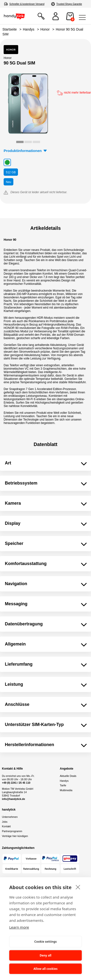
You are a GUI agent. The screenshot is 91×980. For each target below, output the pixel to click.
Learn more (19, 927)
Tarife (63, 785)
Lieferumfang (19, 664)
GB (11, 172)
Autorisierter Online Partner (72, 4)
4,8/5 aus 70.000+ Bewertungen (26, 4)
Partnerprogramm (12, 831)
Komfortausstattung (26, 564)
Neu (8, 182)
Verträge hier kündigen (15, 836)
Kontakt (6, 826)
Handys (29, 29)
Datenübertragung (24, 624)
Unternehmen (10, 817)
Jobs (5, 822)
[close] (78, 887)
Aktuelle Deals (68, 776)
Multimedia (66, 790)
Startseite (10, 29)
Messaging (16, 604)
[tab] (20, 142)
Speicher (14, 543)
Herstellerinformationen (29, 745)
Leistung (14, 684)
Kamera (13, 503)
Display (13, 523)
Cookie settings (45, 942)
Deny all (45, 955)
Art (8, 463)
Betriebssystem (21, 483)
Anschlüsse (17, 704)
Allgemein (15, 644)
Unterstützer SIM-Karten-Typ (34, 725)
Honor (45, 29)
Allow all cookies (45, 969)
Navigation (16, 584)
